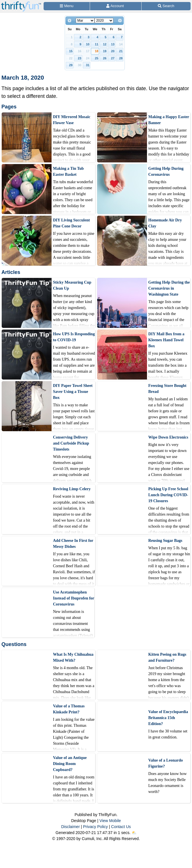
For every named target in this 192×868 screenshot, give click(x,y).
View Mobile (110, 821)
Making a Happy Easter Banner (169, 120)
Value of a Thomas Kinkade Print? (69, 709)
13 (113, 44)
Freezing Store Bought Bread (168, 389)
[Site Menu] (67, 6)
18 (97, 51)
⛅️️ (134, 833)
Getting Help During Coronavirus (166, 171)
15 (71, 51)
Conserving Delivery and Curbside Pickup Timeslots (71, 443)
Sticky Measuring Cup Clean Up (72, 285)
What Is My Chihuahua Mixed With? (73, 657)
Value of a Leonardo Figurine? (166, 763)
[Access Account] (116, 6)
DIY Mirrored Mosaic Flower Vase (72, 120)
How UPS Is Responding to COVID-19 (74, 337)
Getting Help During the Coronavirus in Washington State (169, 288)
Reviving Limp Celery (72, 489)
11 (97, 44)
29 (71, 65)
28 (121, 58)
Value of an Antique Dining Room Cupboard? (70, 764)
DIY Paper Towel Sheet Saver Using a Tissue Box (73, 392)
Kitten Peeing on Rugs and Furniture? (167, 657)
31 (88, 65)
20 (113, 51)
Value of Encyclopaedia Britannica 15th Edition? (168, 718)
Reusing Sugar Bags (166, 541)
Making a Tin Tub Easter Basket (68, 171)
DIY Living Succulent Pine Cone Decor (71, 223)
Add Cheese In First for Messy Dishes (73, 544)
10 (88, 44)
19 (105, 51)
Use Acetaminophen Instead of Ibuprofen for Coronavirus (74, 598)
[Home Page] (21, 3)
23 (79, 58)
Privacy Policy (95, 827)
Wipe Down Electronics (168, 437)
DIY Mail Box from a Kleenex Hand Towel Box (167, 340)
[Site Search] (166, 6)
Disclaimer (71, 827)
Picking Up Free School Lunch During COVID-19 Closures (168, 495)
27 (113, 58)
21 (121, 51)
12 (105, 44)
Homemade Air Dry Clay (165, 223)
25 (97, 58)
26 (105, 58)
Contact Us (121, 827)
